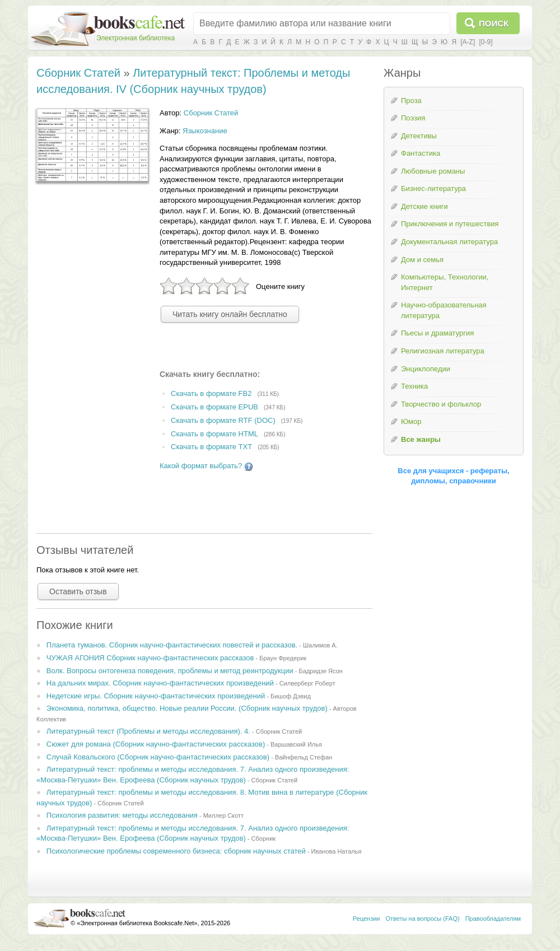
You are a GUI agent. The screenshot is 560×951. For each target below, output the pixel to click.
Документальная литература (449, 242)
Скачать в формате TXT (211, 447)
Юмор (411, 421)
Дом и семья (422, 260)
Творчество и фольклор (441, 404)
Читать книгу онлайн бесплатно (230, 314)
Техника (414, 386)
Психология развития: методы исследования (122, 815)
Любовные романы (433, 171)
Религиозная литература (443, 351)
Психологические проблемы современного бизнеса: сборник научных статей (176, 851)
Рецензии (367, 919)
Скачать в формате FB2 (211, 393)
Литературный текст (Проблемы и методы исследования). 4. (148, 731)
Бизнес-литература (433, 188)
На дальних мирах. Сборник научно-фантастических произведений (160, 683)
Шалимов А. (320, 645)
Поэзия (413, 118)
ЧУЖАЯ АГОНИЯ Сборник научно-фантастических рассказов (150, 658)
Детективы (419, 136)
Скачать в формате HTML (214, 434)
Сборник (264, 838)
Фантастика (421, 153)
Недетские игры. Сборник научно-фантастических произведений (156, 696)
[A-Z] (468, 42)
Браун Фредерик (283, 658)
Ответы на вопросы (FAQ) (423, 919)
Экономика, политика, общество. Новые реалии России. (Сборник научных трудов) (187, 708)
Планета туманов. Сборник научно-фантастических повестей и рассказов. (172, 645)
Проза (411, 101)
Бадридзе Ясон (321, 671)
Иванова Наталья (337, 851)
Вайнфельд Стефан (304, 757)
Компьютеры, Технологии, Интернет (445, 282)
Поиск (494, 23)
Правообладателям (493, 919)
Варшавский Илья (296, 744)
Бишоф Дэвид (291, 696)
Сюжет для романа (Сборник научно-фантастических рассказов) (156, 744)
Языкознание (205, 131)
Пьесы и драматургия (437, 333)
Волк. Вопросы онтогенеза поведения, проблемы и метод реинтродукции (170, 671)
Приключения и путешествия (450, 224)
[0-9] (486, 42)
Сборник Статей (78, 73)
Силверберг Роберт (307, 683)
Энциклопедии (426, 369)
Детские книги (424, 206)
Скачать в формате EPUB (214, 407)
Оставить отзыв (78, 591)
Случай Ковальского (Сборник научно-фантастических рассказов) (158, 757)
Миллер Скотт (223, 815)
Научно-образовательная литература (444, 310)
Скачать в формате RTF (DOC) (223, 420)
